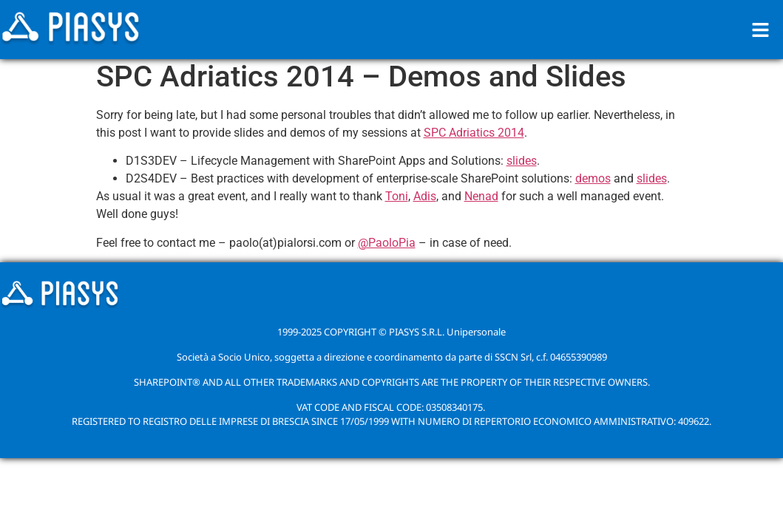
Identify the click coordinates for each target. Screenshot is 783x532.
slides (522, 161)
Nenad (481, 196)
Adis (425, 196)
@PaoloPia (387, 243)
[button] (761, 30)
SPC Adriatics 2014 (474, 133)
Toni (397, 196)
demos (593, 178)
